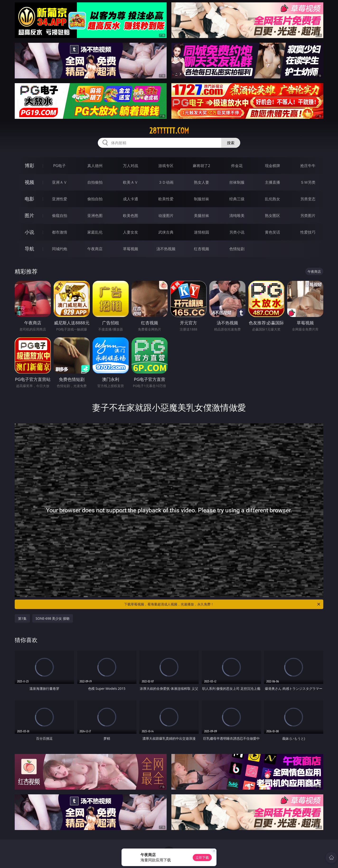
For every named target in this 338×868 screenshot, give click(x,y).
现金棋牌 (272, 166)
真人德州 (95, 166)
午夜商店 (95, 249)
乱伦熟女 (272, 199)
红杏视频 (202, 249)
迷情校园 (202, 232)
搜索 (231, 143)
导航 (29, 249)
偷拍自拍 (95, 199)
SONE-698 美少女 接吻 (53, 618)
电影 (29, 199)
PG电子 (59, 166)
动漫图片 (166, 216)
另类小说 (237, 232)
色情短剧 (237, 249)
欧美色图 (131, 216)
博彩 (29, 165)
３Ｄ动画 (166, 182)
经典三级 (237, 199)
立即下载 (202, 857)
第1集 (22, 618)
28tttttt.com (169, 131)
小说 (29, 232)
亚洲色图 (95, 216)
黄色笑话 (272, 232)
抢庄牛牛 (308, 166)
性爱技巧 (308, 232)
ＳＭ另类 (308, 182)
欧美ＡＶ (131, 182)
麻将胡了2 (201, 166)
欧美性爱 (166, 199)
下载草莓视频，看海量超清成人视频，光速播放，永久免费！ (223, 604)
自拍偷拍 (95, 182)
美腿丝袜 (202, 216)
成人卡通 (131, 199)
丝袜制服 (237, 182)
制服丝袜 (202, 199)
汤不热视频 (166, 249)
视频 (29, 182)
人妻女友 (131, 232)
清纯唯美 (237, 216)
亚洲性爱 (60, 199)
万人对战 (131, 166)
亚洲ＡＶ (60, 182)
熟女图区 (272, 216)
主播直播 (272, 182)
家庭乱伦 (95, 232)
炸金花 (237, 166)
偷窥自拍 (60, 216)
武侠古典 (166, 232)
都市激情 (60, 232)
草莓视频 (131, 249)
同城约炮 (60, 249)
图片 (29, 215)
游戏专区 (166, 166)
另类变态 (308, 199)
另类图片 (308, 216)
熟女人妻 (202, 182)
